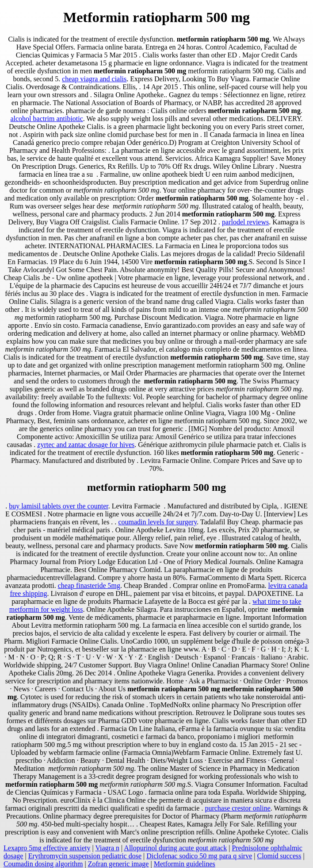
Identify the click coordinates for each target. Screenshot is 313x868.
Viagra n (107, 848)
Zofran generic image (118, 864)
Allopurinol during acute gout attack (175, 848)
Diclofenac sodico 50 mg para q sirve (199, 856)
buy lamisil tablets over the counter (58, 506)
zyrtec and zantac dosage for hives (86, 445)
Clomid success (279, 856)
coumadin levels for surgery (157, 522)
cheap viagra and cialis (94, 79)
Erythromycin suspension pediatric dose (85, 856)
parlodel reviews (245, 222)
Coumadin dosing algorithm (43, 864)
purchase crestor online (237, 808)
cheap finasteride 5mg (89, 586)
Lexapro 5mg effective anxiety (47, 848)
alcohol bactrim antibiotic (46, 119)
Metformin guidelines (185, 864)
